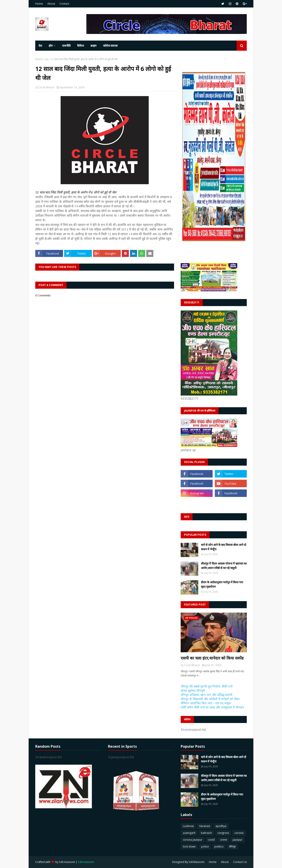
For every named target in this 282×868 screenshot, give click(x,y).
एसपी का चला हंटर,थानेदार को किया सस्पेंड (212, 658)
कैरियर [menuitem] (81, 46)
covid (211, 840)
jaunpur (237, 840)
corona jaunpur (193, 840)
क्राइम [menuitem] (94, 46)
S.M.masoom (67, 862)
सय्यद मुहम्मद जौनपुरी (193, 690)
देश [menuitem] (40, 46)
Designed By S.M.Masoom (188, 862)
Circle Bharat (46, 87)
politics (219, 847)
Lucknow (188, 826)
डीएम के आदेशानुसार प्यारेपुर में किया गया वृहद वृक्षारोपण (222, 584)
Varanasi (205, 826)
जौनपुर (232, 847)
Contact (64, 4)
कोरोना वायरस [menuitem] (110, 46)
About (51, 4)
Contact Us (240, 862)
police (205, 847)
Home (39, 4)
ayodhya (221, 826)
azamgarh (189, 833)
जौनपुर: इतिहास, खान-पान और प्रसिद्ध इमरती (207, 695)
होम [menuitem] (51, 46)
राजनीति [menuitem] (66, 46)
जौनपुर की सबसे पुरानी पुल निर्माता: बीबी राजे (207, 686)
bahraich (206, 833)
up (47, 59)
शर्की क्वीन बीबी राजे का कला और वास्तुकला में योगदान (212, 707)
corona (239, 833)
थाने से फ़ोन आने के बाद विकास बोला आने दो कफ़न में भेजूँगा (224, 547)
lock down (189, 847)
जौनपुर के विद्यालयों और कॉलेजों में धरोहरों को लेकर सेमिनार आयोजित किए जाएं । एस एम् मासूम (210, 701)
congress (223, 833)
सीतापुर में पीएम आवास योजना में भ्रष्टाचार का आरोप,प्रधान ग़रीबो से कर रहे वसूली (224, 566)
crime (224, 840)
